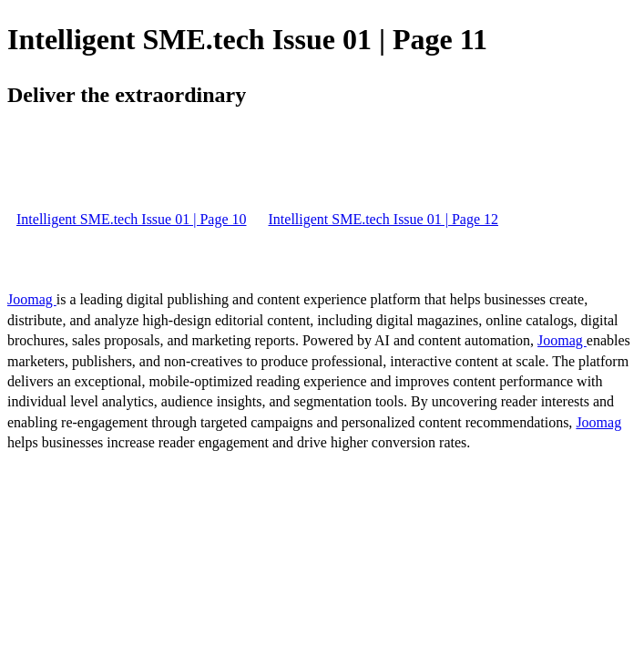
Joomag (32, 299)
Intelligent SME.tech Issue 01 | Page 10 (132, 219)
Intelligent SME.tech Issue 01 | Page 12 (384, 219)
